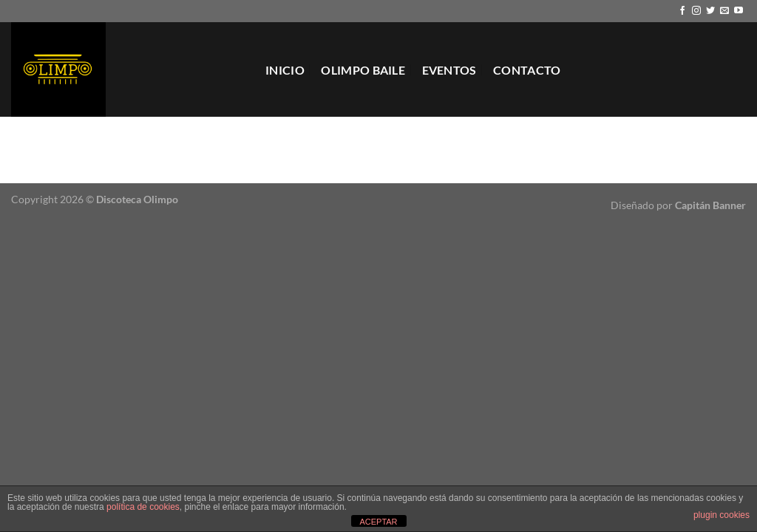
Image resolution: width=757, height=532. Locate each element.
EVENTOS (449, 70)
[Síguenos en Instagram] (696, 11)
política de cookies (143, 507)
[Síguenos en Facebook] (682, 11)
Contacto (527, 70)
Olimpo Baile (363, 70)
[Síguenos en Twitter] (710, 11)
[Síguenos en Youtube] (739, 11)
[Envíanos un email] (724, 11)
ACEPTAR (378, 522)
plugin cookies (722, 515)
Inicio (285, 70)
